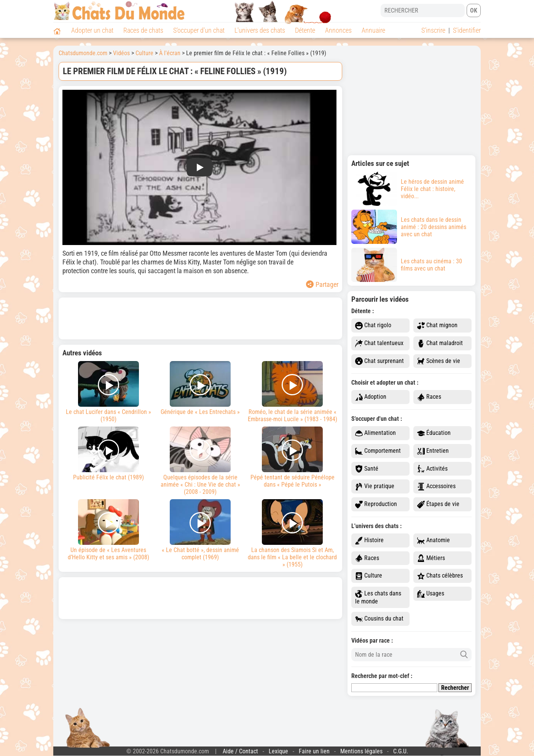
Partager (322, 284)
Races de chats (143, 30)
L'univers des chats (260, 30)
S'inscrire (433, 30)
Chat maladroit (440, 343)
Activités (432, 469)
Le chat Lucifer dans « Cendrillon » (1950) (108, 392)
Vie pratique (375, 486)
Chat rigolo (373, 325)
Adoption (371, 397)
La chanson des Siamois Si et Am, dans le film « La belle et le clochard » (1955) (292, 534)
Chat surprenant (379, 361)
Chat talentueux (379, 343)
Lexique (278, 751)
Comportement (378, 451)
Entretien (433, 451)
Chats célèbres (440, 576)
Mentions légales (361, 751)
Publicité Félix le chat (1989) (108, 454)
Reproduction (376, 504)
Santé (367, 469)
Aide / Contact (240, 751)
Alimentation (375, 433)
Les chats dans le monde (378, 597)
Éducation (434, 433)
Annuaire (373, 30)
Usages (431, 594)
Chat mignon (437, 325)
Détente (305, 30)
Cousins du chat (379, 619)
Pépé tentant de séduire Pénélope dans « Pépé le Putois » (292, 457)
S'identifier (467, 30)
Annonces (338, 30)
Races (429, 397)
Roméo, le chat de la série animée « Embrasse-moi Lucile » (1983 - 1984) (292, 392)
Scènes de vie (439, 361)
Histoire (369, 540)
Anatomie (434, 540)
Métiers (431, 558)
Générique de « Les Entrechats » (201, 388)
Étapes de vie (438, 504)
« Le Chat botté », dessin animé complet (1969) (201, 530)
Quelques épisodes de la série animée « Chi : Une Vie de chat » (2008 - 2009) (201, 461)
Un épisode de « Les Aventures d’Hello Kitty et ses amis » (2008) (108, 530)
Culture (369, 576)
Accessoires (436, 486)
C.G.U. (401, 751)
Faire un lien (314, 751)
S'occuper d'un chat (199, 30)
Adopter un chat (92, 30)
